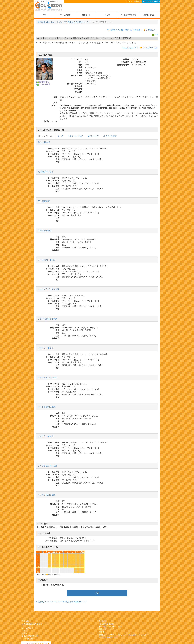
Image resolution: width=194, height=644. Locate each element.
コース (60, 136)
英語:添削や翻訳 (45, 230)
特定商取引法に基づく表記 (110, 626)
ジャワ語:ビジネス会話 (48, 466)
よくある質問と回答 (128, 15)
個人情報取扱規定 (107, 624)
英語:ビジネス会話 (46, 172)
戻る (157, 35)
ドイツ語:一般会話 (46, 348)
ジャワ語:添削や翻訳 (47, 495)
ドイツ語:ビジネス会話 (48, 377)
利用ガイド (86, 15)
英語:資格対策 (44, 201)
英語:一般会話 (44, 142)
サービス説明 (65, 15)
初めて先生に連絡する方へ (33, 624)
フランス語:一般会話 (47, 260)
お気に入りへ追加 (150, 48)
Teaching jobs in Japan (109, 637)
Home (44, 15)
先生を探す (26, 621)
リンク (102, 632)
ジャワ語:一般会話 (46, 436)
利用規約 (103, 621)
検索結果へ (138, 30)
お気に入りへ (152, 30)
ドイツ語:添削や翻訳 (47, 407)
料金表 (107, 15)
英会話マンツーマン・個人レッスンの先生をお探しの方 (123, 635)
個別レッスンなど (45, 136)
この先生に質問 (132, 48)
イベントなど (93, 136)
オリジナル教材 (110, 136)
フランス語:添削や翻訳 (48, 319)
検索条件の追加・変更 (119, 30)
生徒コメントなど (75, 136)
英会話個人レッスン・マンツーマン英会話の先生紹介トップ (63, 22)
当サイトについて (107, 629)
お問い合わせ (149, 15)
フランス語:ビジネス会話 (48, 289)
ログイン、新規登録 (133, 1)
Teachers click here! (151, 1)
